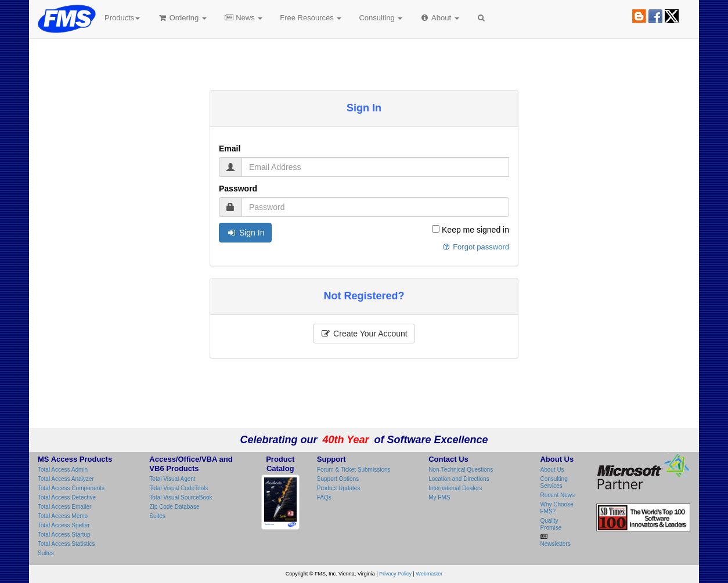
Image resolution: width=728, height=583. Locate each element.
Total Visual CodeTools (179, 488)
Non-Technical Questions (461, 470)
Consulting (381, 18)
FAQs (324, 497)
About (439, 18)
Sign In (245, 233)
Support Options (338, 479)
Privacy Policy (395, 574)
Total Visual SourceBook (181, 497)
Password (238, 189)
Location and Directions (459, 479)
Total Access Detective (67, 497)
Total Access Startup (64, 535)
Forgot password (475, 247)
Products (122, 18)
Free (311, 18)
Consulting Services (554, 482)
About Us (552, 470)
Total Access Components (71, 488)
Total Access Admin (63, 470)
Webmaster (429, 574)
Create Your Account (364, 334)
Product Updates (339, 488)
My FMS (439, 497)
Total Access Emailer (64, 507)
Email (230, 149)
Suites (46, 553)
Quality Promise (551, 524)
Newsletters (555, 544)
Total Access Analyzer (66, 479)
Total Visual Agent (172, 479)
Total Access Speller (64, 525)
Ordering (182, 18)
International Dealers (455, 488)
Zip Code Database (174, 507)
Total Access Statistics (66, 544)
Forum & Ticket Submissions (354, 470)
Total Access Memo (63, 516)
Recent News (557, 495)
